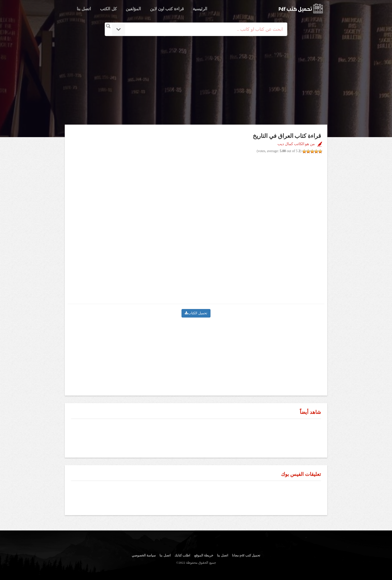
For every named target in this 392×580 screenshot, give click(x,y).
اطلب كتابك (182, 555)
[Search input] (203, 29)
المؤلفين (133, 9)
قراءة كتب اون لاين (167, 9)
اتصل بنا (84, 9)
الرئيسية (200, 9)
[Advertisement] (196, 81)
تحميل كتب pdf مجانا (246, 555)
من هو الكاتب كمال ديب (296, 144)
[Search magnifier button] (108, 26)
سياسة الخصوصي (144, 555)
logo (301, 9)
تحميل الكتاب (196, 313)
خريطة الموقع (204, 555)
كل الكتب (108, 9)
